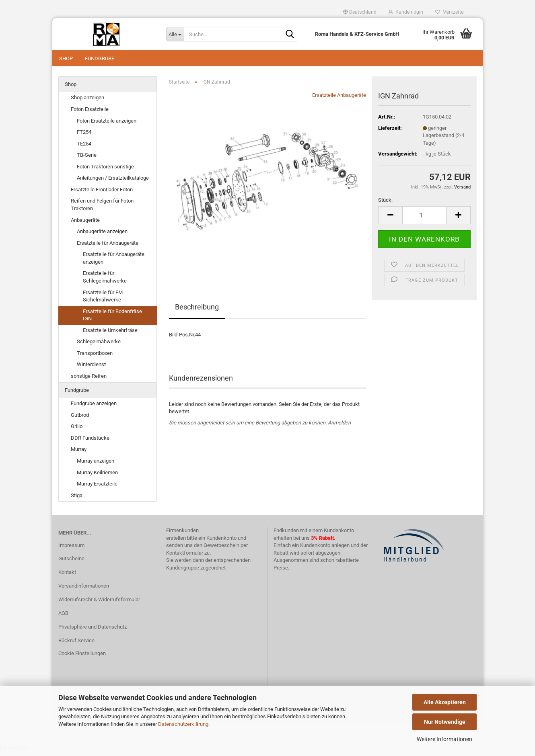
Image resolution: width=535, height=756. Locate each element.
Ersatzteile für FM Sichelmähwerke (103, 300)
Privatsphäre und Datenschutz (93, 631)
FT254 (84, 136)
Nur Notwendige (445, 722)
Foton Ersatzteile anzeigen (107, 125)
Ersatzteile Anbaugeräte (339, 99)
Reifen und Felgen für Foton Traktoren (102, 209)
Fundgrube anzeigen (94, 407)
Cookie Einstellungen (82, 657)
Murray (79, 454)
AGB (63, 617)
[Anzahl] (424, 219)
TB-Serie (87, 159)
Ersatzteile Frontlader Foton (102, 194)
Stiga (77, 499)
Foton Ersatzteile (90, 113)
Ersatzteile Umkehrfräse (110, 334)
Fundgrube (100, 58)
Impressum (71, 549)
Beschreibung (197, 311)
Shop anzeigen (87, 102)
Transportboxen (95, 357)
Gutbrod (80, 419)
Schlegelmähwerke (99, 346)
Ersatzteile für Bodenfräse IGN (112, 319)
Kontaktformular (185, 557)
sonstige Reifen (89, 380)
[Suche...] (175, 34)
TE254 (84, 148)
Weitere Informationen (444, 739)
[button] (360, 12)
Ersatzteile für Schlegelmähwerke (105, 281)
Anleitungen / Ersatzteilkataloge (113, 182)
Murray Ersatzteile (97, 488)
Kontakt (67, 576)
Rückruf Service (76, 644)
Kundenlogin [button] (406, 12)
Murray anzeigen (96, 465)
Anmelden (339, 427)
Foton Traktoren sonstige (105, 171)
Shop (66, 58)
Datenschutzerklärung (183, 724)
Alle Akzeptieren (445, 702)
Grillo (77, 430)
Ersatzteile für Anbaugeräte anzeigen (114, 262)
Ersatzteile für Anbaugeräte (108, 247)
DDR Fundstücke (90, 442)
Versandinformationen (84, 590)
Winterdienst (91, 369)
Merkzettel (450, 12)
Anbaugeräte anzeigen (102, 235)
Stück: (385, 204)
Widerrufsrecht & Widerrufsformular (99, 603)
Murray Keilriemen (97, 476)
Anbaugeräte (85, 224)
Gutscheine (71, 563)
